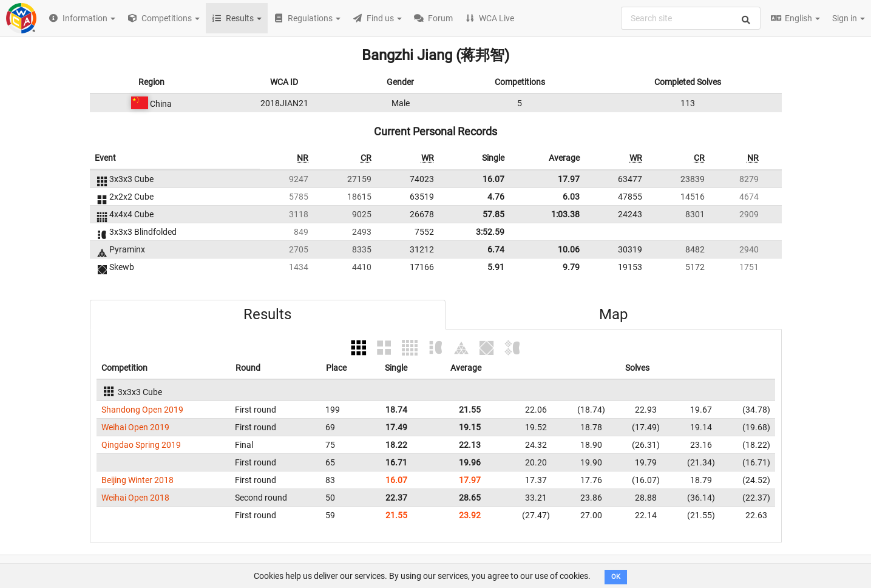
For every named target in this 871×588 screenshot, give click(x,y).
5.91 (496, 267)
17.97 (569, 179)
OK (616, 577)
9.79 (571, 267)
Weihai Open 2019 (135, 427)
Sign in (849, 18)
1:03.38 (565, 214)
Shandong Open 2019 (142, 410)
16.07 (493, 179)
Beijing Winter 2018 (137, 480)
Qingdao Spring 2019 (141, 445)
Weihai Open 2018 (135, 498)
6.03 (571, 197)
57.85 (493, 214)
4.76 (496, 197)
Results (267, 314)
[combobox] (691, 18)
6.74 (496, 249)
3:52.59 (490, 232)
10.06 (569, 249)
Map (613, 314)
